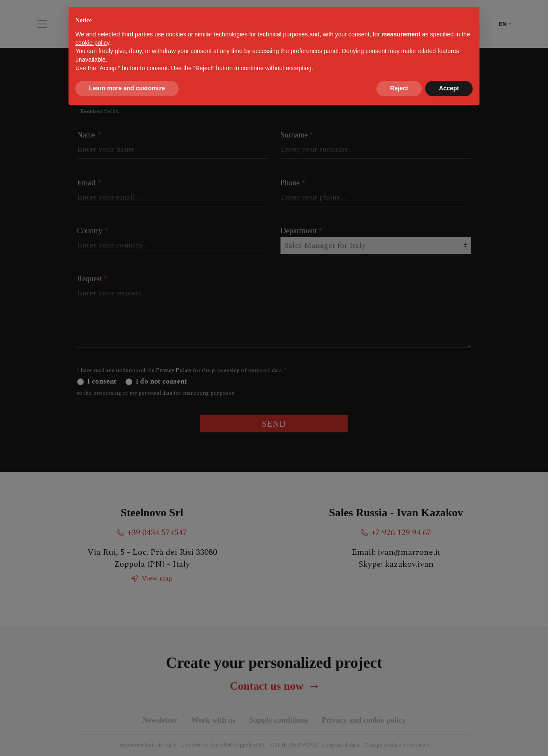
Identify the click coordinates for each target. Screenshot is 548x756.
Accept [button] (449, 88)
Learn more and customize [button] (127, 88)
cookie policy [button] (92, 43)
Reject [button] (399, 88)
